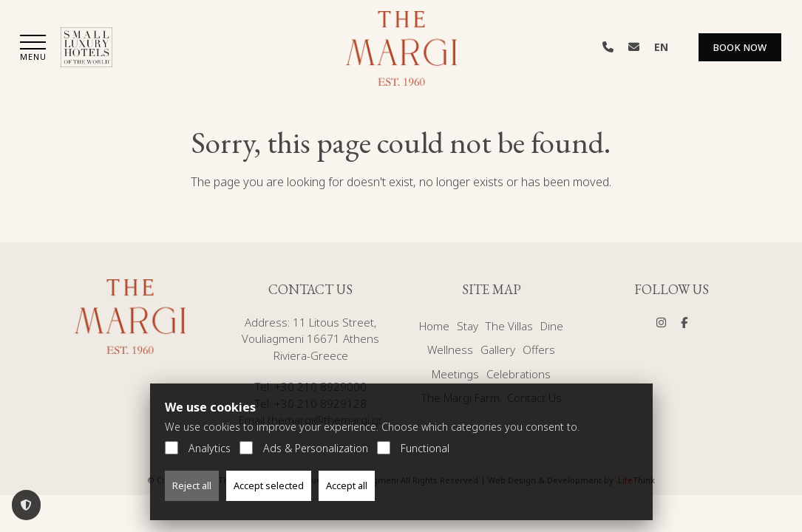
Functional (413, 448)
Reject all (192, 485)
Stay (468, 326)
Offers (539, 349)
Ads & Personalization (304, 448)
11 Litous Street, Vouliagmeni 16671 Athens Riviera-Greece (310, 339)
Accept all (347, 485)
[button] (33, 49)
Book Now (740, 47)
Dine (552, 326)
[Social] (661, 322)
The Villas (509, 326)
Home (434, 326)
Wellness (450, 349)
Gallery (498, 349)
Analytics (198, 448)
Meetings (455, 374)
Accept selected (269, 485)
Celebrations (519, 374)
